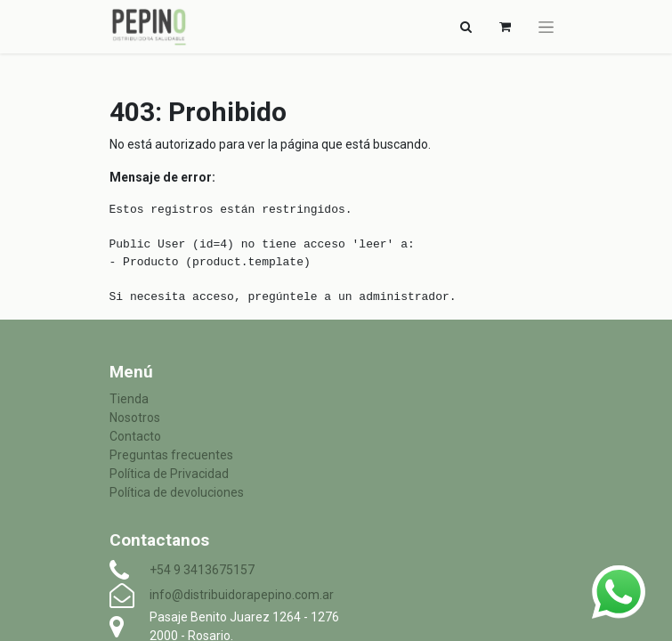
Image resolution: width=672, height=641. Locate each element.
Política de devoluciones (177, 492)
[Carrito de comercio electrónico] (506, 27)
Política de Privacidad (169, 474)
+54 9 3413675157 (202, 570)
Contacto (135, 436)
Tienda (129, 399)
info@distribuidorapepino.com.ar (242, 595)
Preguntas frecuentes (171, 455)
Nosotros (135, 418)
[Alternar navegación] (466, 27)
